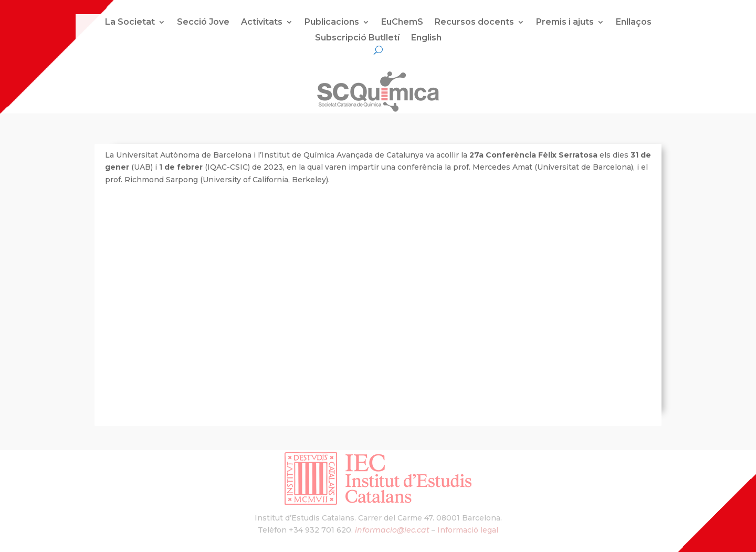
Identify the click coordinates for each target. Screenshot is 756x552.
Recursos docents (474, 23)
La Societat (130, 23)
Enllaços (634, 23)
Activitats (262, 23)
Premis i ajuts (565, 23)
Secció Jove (203, 23)
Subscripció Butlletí (357, 38)
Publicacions (332, 23)
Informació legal (468, 530)
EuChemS (402, 23)
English (426, 38)
